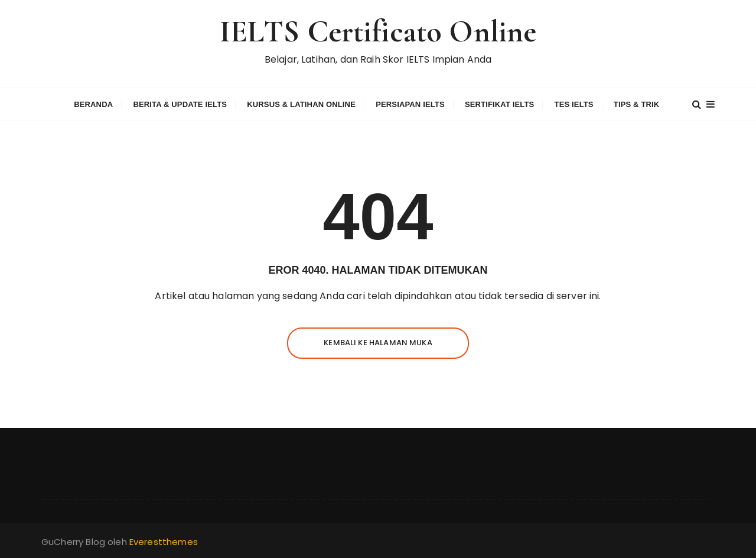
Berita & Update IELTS (180, 104)
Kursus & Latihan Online (301, 104)
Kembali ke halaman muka (378, 343)
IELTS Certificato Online (378, 32)
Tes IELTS (574, 104)
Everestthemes (164, 542)
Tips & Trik (637, 104)
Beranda (93, 104)
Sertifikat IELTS (499, 104)
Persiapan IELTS (410, 104)
